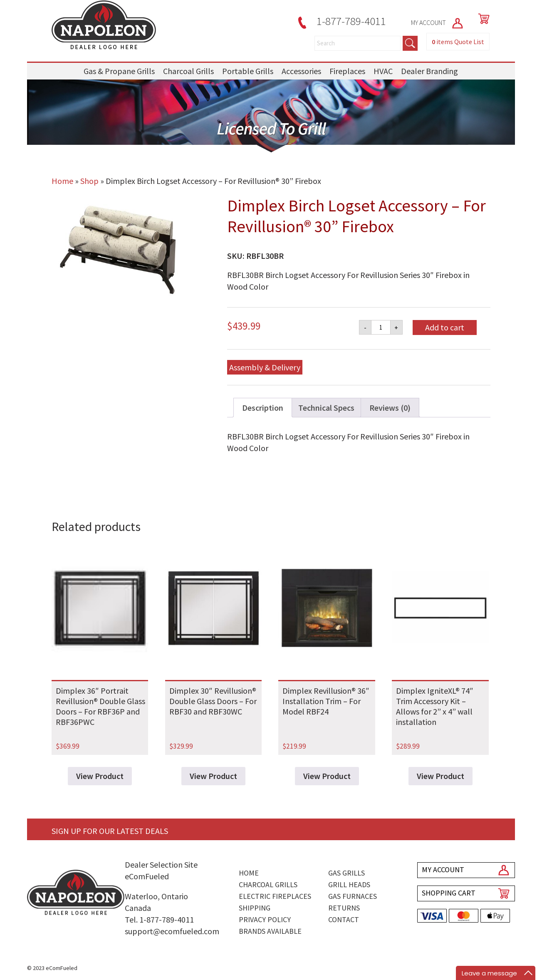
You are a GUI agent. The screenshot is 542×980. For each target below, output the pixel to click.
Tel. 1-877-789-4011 (159, 919)
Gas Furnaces (353, 896)
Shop (89, 181)
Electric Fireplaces (275, 896)
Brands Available (270, 931)
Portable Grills (248, 71)
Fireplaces (347, 71)
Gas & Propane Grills (119, 71)
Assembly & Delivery (265, 367)
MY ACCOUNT (438, 22)
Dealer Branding (429, 71)
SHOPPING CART (449, 893)
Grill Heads (349, 884)
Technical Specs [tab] (326, 408)
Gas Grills (346, 873)
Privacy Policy (265, 919)
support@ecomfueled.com (172, 931)
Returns (344, 908)
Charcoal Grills (188, 71)
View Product (100, 776)
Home (62, 181)
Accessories (301, 71)
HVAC (383, 71)
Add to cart (445, 327)
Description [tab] (263, 408)
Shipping (255, 908)
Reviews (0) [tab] (390, 408)
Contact (344, 919)
